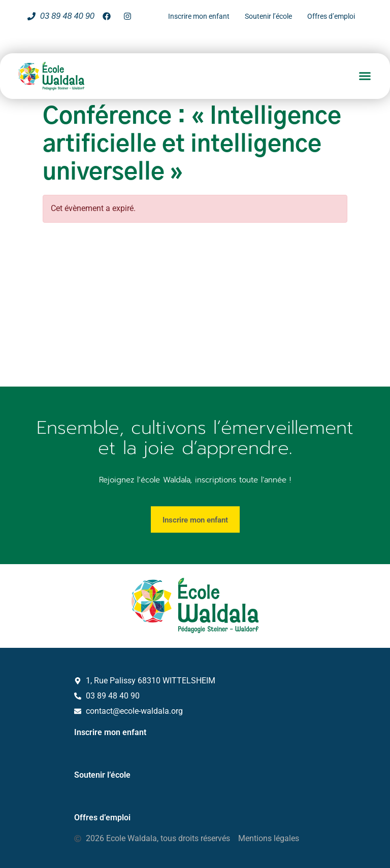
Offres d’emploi (102, 817)
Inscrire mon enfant (110, 732)
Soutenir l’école (102, 774)
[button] (365, 76)
